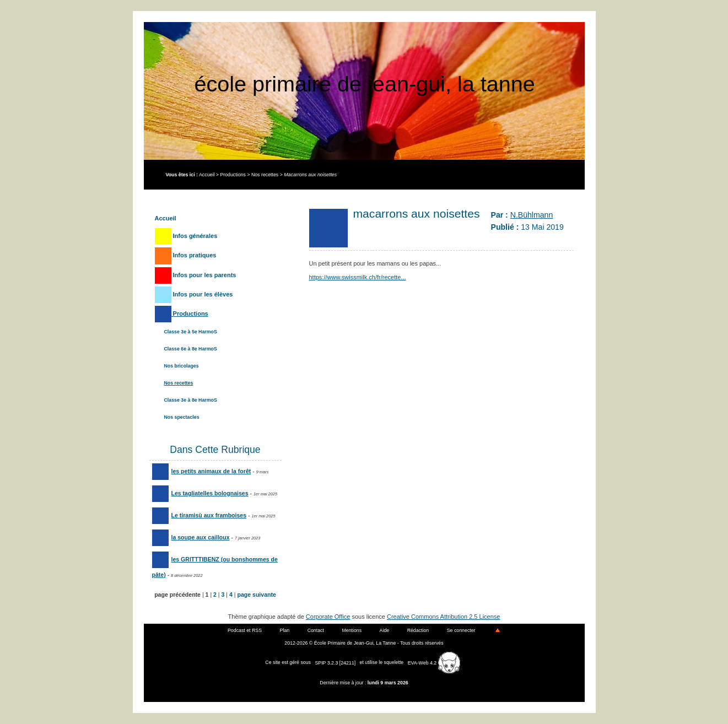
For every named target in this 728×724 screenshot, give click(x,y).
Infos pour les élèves (194, 294)
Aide (385, 630)
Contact (316, 630)
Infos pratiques (186, 255)
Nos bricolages (182, 366)
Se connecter (461, 630)
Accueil (207, 175)
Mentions (352, 630)
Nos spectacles (182, 417)
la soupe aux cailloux (191, 537)
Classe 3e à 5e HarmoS (191, 332)
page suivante (257, 595)
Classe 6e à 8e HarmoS (191, 349)
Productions (233, 175)
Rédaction (418, 630)
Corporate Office (328, 617)
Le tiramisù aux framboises (199, 515)
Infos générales (186, 236)
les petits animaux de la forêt (202, 471)
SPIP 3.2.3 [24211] (335, 663)
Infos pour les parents (196, 275)
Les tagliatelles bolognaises (200, 493)
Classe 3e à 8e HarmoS (191, 400)
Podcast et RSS (245, 630)
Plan (285, 630)
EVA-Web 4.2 (434, 663)
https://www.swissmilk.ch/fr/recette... (358, 277)
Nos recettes (265, 175)
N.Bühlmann (532, 215)
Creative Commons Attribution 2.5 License (443, 617)
